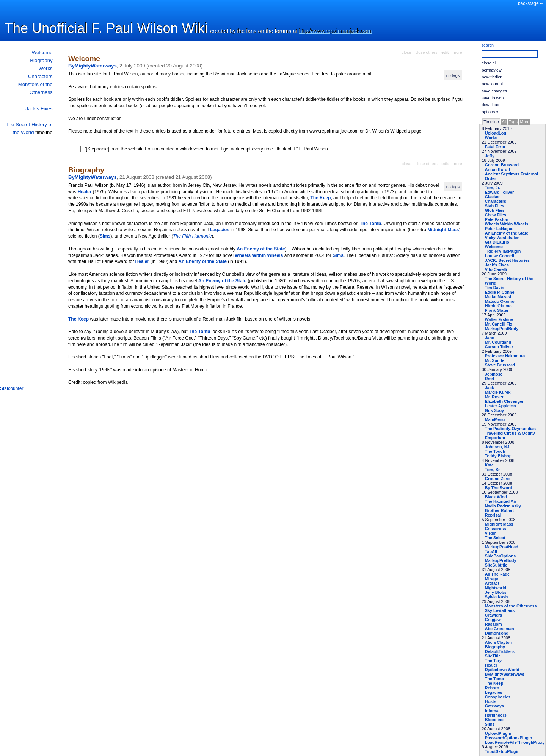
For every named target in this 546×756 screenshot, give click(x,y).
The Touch (495, 451)
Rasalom (493, 624)
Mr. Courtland (498, 342)
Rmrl (490, 379)
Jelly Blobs (496, 592)
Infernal (492, 711)
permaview (492, 70)
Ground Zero (497, 479)
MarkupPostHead (502, 547)
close (407, 52)
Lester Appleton (500, 406)
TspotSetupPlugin (502, 751)
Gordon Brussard (502, 165)
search (488, 45)
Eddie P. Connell (501, 292)
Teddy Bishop (498, 456)
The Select (495, 538)
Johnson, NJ (497, 447)
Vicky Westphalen (502, 238)
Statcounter (12, 388)
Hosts (491, 701)
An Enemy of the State (507, 233)
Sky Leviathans (500, 610)
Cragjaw (493, 620)
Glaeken (493, 197)
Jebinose (494, 374)
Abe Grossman (500, 629)
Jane (490, 338)
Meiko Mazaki (498, 297)
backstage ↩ (531, 3)
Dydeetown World (502, 670)
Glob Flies (495, 210)
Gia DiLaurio (497, 242)
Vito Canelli (496, 269)
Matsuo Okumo (500, 301)
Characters (40, 76)
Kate (489, 465)
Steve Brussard (500, 365)
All (504, 122)
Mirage (492, 579)
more (457, 52)
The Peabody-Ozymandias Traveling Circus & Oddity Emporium (510, 433)
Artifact (492, 583)
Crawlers (494, 615)
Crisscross (496, 529)
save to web (493, 98)
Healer (491, 665)
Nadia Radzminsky (503, 506)
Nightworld (496, 588)
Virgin (491, 533)
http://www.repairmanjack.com (336, 31)
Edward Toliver (500, 192)
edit (445, 52)
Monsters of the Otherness (511, 606)
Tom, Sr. (493, 470)
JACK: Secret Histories (507, 260)
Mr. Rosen (495, 397)
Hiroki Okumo (498, 306)
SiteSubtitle (496, 565)
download (491, 105)
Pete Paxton (497, 219)
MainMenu (495, 419)
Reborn (492, 688)
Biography (41, 60)
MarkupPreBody (501, 560)
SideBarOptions (500, 556)
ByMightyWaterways (505, 674)
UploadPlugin (498, 733)
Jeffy (490, 156)
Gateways (494, 706)
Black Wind (496, 497)
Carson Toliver (499, 347)
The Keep (494, 683)
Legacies (494, 692)
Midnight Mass (499, 524)
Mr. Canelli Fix (499, 324)
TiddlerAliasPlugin (503, 251)
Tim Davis (495, 288)
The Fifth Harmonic (192, 236)
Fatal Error (495, 147)
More (525, 122)
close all (489, 63)
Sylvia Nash (497, 597)
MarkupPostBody (502, 329)
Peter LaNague (499, 229)
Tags (513, 122)
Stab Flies (495, 206)
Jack (490, 388)
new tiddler (492, 77)
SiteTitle (493, 656)
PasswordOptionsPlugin (509, 738)
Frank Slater (497, 310)
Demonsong (497, 633)
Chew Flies (496, 215)
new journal (492, 84)
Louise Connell (500, 256)
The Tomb (495, 679)
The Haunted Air (501, 501)
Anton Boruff (498, 169)
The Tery (493, 661)
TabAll (491, 551)
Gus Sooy (494, 410)
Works (45, 68)
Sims (490, 724)
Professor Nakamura (505, 356)
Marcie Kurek (498, 392)
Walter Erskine (499, 319)
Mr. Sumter (496, 360)
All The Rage (497, 574)
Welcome (42, 52)
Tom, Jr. (493, 188)
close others (426, 52)
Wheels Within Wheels (507, 224)
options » (490, 112)
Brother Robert (500, 510)
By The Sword (499, 488)
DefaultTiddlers (500, 651)
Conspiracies (498, 697)
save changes (495, 91)
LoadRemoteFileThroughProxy (515, 742)
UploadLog (496, 133)
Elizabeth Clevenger (504, 401)
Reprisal (493, 515)
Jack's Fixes (39, 109)
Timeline (491, 122)
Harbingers (496, 715)
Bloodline (494, 720)
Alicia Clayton (498, 642)
